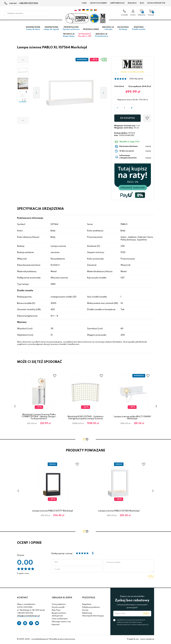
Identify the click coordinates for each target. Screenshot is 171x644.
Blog (142, 3)
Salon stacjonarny (98, 3)
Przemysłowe (71, 29)
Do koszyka (127, 119)
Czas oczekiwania (60, 619)
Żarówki (139, 29)
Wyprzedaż (85, 36)
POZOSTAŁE (89, 598)
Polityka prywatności (91, 608)
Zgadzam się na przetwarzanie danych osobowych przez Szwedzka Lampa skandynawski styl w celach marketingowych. (133, 623)
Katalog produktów (156, 3)
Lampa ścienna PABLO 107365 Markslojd (119, 511)
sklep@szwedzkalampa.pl (28, 617)
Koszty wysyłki (58, 608)
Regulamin (87, 605)
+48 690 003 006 (28, 3)
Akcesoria (123, 29)
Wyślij (151, 577)
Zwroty (85, 611)
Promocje (69, 36)
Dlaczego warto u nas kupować (61, 624)
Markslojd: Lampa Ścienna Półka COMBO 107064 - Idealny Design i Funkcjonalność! (39, 417)
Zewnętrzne (51, 29)
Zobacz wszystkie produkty (133, 73)
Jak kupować (57, 617)
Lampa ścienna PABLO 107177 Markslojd (52, 511)
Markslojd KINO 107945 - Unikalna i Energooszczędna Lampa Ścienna (86, 418)
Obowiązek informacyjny (93, 617)
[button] (23, 60)
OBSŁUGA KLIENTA (62, 598)
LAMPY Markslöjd (117, 3)
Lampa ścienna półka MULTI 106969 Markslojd (132, 418)
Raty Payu (56, 611)
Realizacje (132, 3)
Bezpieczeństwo (59, 614)
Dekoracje (108, 29)
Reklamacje (87, 614)
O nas (84, 3)
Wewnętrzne (33, 29)
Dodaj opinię (137, 79)
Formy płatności (59, 605)
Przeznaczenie (91, 30)
